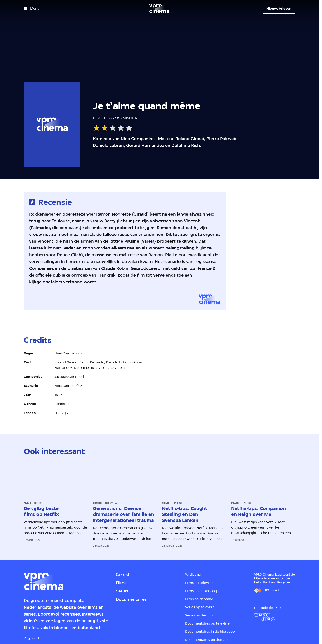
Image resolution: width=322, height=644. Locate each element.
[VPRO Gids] (264, 618)
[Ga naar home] (159, 9)
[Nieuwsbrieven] (279, 9)
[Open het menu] (32, 9)
